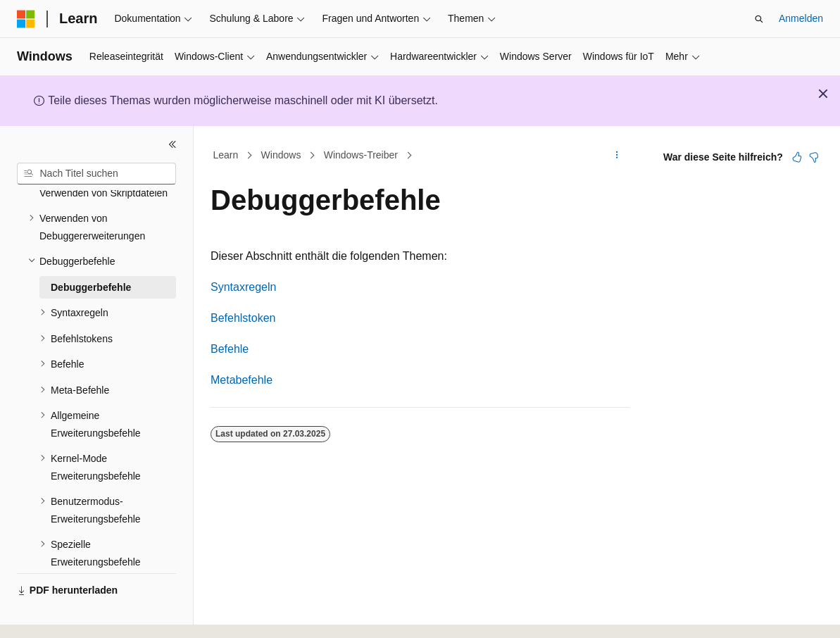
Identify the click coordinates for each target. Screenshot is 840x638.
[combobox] (96, 174)
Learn (226, 155)
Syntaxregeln (243, 287)
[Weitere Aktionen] (617, 156)
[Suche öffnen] (759, 19)
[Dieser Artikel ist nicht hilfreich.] (814, 157)
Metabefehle (242, 380)
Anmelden (801, 18)
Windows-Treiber (361, 155)
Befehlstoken (243, 318)
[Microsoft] (26, 19)
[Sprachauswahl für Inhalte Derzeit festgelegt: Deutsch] (50, 615)
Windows (281, 155)
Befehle (230, 349)
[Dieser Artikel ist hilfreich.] (797, 157)
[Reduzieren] (173, 144)
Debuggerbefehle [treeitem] (91, 249)
